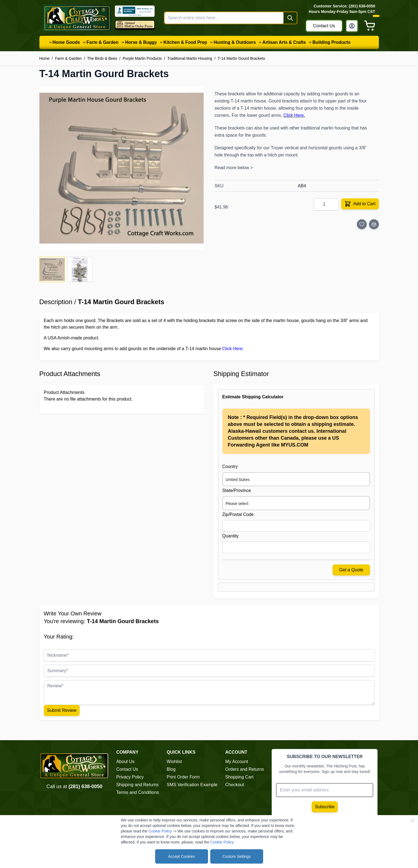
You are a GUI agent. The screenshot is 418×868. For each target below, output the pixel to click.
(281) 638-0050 (85, 786)
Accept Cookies (181, 856)
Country (230, 467)
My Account (237, 762)
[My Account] (352, 26)
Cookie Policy (160, 831)
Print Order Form (183, 777)
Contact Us (324, 26)
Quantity (231, 536)
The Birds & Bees (102, 58)
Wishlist (174, 762)
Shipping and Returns (137, 785)
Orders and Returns (245, 769)
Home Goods (66, 42)
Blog (171, 769)
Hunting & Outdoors (235, 42)
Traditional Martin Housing (190, 58)
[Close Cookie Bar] (412, 821)
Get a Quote (351, 570)
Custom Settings (237, 856)
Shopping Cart (239, 777)
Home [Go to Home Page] (45, 58)
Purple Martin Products (142, 58)
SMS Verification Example (192, 785)
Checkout (235, 785)
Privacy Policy (130, 777)
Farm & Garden (103, 42)
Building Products (331, 42)
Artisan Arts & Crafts (284, 42)
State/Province (237, 490)
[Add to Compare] (374, 224)
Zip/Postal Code (238, 514)
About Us (125, 762)
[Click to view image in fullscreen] (122, 168)
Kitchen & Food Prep (185, 42)
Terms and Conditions (138, 792)
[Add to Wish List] (362, 224)
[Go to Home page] (77, 18)
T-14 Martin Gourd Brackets (241, 58)
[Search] (290, 18)
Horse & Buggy (141, 42)
